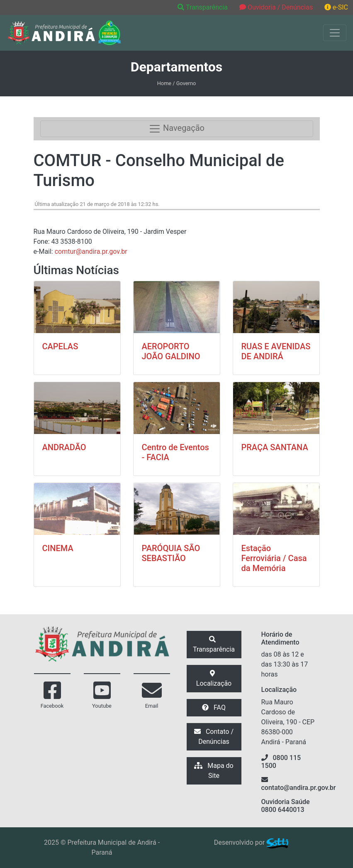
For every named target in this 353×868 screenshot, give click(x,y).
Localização (214, 679)
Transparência (203, 7)
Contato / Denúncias (214, 737)
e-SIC (336, 7)
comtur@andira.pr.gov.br (91, 251)
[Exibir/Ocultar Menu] (335, 33)
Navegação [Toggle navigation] (176, 129)
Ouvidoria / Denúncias (276, 7)
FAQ (214, 707)
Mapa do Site (214, 771)
